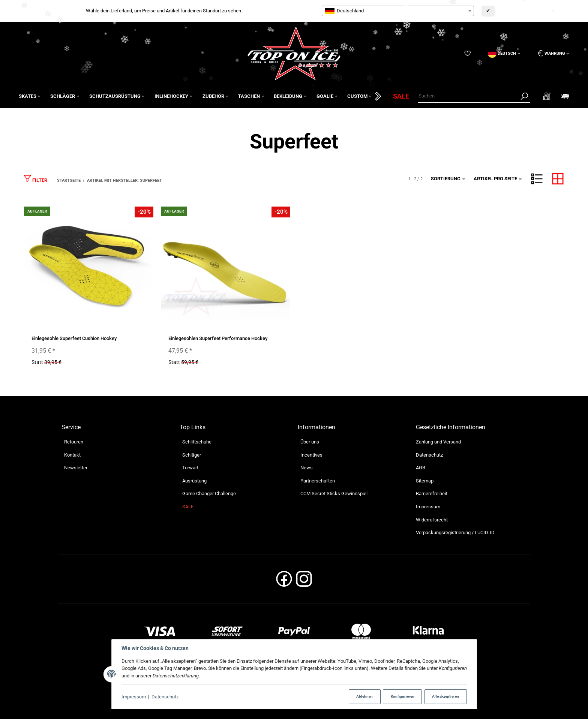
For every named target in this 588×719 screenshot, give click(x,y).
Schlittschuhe (197, 442)
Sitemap (425, 481)
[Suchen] (468, 96)
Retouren (74, 442)
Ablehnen (364, 696)
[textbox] (398, 11)
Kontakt (72, 455)
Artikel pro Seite (498, 179)
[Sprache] (504, 53)
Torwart (190, 468)
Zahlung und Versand (438, 442)
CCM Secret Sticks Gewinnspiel (334, 494)
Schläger (192, 455)
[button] (537, 179)
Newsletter (76, 468)
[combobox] (398, 11)
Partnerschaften (318, 481)
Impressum (134, 697)
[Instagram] (304, 581)
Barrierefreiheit (432, 494)
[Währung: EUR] (551, 53)
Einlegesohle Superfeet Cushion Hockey (74, 338)
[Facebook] (284, 581)
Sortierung (448, 179)
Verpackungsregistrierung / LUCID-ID (455, 533)
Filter (36, 179)
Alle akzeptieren (445, 696)
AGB (421, 468)
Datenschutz (165, 697)
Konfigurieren (403, 696)
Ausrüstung (194, 481)
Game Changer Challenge (209, 494)
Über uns (310, 442)
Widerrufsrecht (432, 520)
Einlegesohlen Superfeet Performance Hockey (218, 338)
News (307, 468)
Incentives (311, 455)
